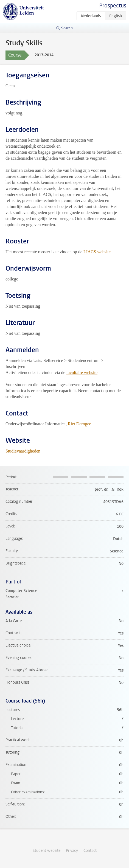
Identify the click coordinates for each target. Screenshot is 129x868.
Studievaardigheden (23, 451)
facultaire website (82, 373)
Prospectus (113, 6)
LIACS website (97, 252)
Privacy (72, 851)
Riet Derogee (79, 424)
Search (67, 28)
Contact (90, 851)
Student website (47, 851)
